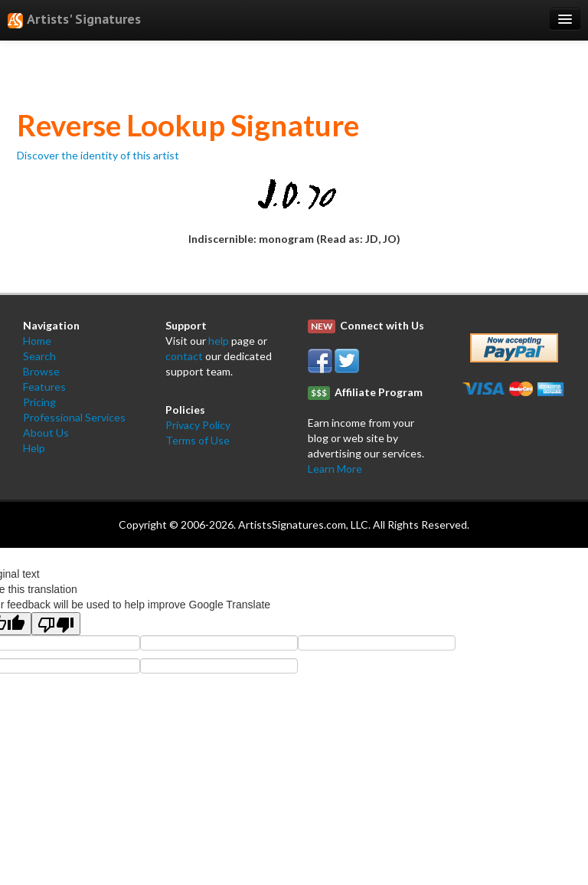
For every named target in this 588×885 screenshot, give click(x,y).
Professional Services (74, 417)
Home (37, 341)
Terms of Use (198, 440)
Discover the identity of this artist (98, 155)
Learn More (335, 469)
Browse (41, 371)
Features (44, 387)
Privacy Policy (198, 425)
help (219, 341)
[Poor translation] (56, 624)
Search (39, 356)
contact (184, 356)
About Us (46, 433)
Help (34, 448)
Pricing (39, 402)
